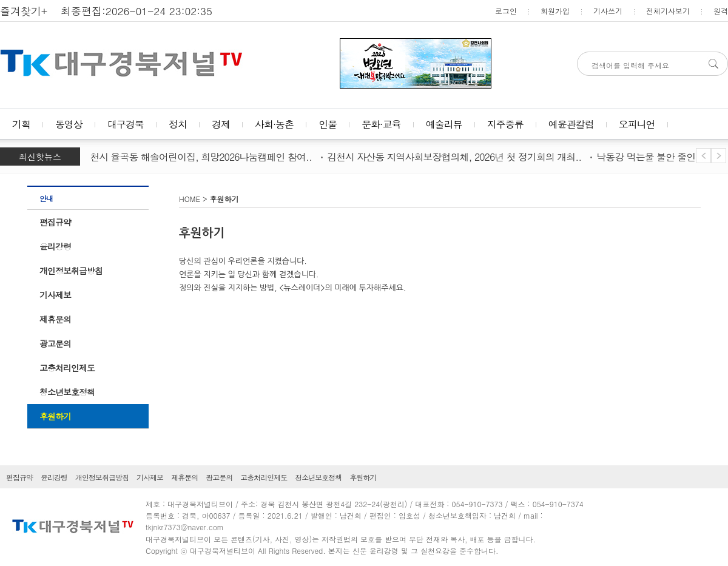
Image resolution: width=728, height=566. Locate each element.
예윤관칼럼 (571, 124)
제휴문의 (55, 319)
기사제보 (55, 295)
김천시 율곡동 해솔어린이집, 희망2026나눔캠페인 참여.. (199, 157)
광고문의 (55, 343)
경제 (221, 124)
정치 (178, 124)
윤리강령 (55, 246)
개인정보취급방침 (71, 271)
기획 (21, 124)
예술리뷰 (444, 124)
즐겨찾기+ (24, 11)
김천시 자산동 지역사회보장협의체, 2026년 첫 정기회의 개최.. (457, 157)
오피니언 (637, 124)
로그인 (506, 11)
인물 (328, 124)
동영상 (69, 124)
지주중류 (505, 124)
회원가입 (555, 11)
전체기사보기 (668, 11)
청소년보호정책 (67, 392)
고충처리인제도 (67, 368)
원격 (721, 11)
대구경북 (126, 124)
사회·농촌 (274, 124)
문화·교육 (381, 124)
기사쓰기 (608, 11)
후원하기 (55, 416)
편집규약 (55, 222)
